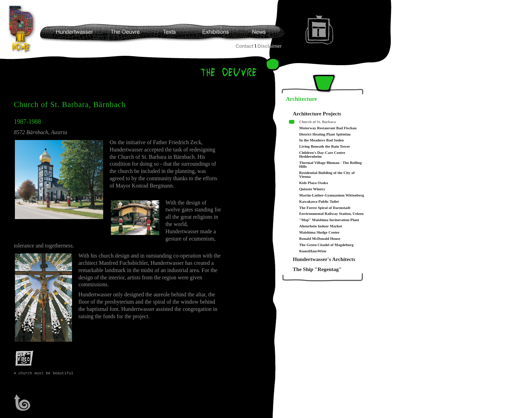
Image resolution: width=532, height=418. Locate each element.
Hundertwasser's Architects (324, 259)
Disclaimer (269, 46)
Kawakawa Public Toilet (319, 202)
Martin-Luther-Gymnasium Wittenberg (332, 195)
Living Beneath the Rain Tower (325, 146)
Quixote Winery (312, 189)
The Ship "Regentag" (317, 269)
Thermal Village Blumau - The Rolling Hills (331, 165)
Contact (245, 46)
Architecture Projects (317, 114)
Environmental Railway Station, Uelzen (331, 214)
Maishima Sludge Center (320, 232)
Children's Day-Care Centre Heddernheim (322, 155)
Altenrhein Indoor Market (321, 226)
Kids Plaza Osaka (314, 183)
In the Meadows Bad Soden (322, 140)
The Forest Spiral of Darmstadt (325, 208)
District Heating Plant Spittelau (325, 134)
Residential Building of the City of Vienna (327, 175)
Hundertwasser (23, 29)
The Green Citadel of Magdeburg (326, 245)
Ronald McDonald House (320, 239)
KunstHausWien (313, 251)
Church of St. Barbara (318, 122)
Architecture (301, 99)
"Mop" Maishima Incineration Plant (329, 220)
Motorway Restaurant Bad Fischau (328, 128)
